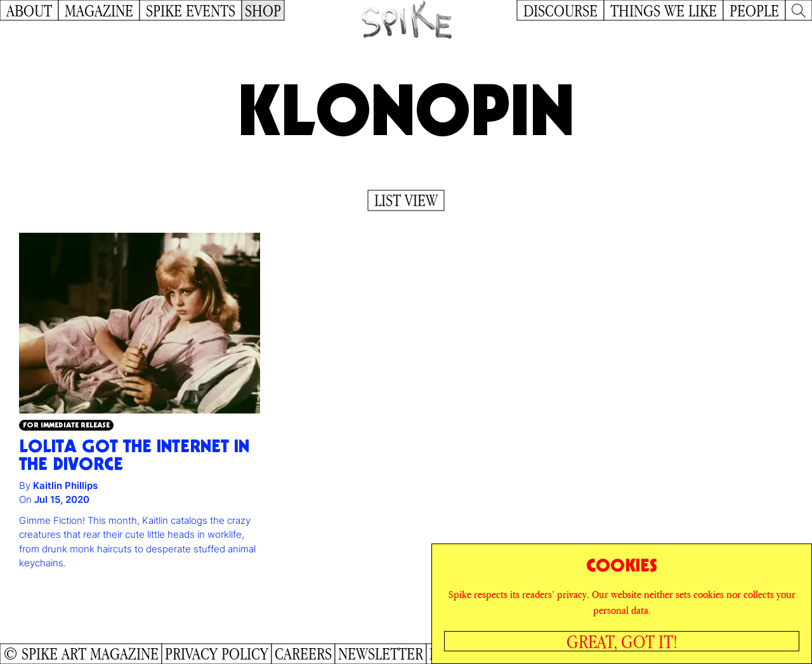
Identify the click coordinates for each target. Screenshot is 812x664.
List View (406, 200)
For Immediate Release (66, 425)
